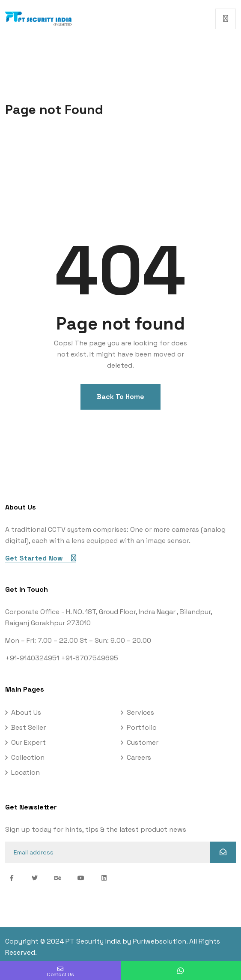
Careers (139, 757)
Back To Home (120, 397)
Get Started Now (41, 558)
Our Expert (28, 742)
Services (140, 712)
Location (25, 772)
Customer (143, 742)
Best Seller (28, 727)
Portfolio (142, 727)
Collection (28, 757)
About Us (26, 712)
